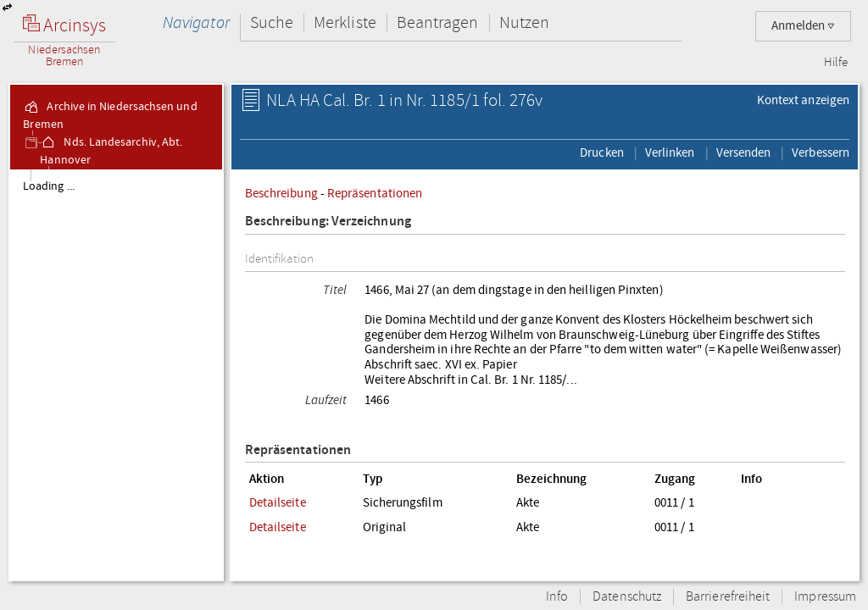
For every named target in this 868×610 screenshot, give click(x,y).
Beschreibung (281, 193)
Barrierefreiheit (728, 597)
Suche (272, 22)
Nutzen (524, 22)
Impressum (825, 597)
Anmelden (803, 26)
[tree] (116, 374)
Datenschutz (627, 597)
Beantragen (438, 22)
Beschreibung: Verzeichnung (328, 222)
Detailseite (278, 502)
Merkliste (345, 22)
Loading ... (49, 186)
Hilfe (836, 63)
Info (557, 597)
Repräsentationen (375, 193)
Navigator (196, 22)
